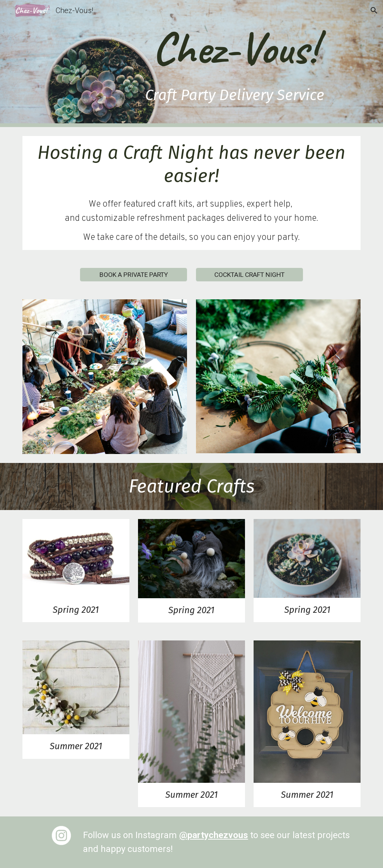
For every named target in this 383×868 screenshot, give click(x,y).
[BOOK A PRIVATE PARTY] (134, 275)
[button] (374, 10)
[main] (235, 64)
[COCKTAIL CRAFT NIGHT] (249, 275)
